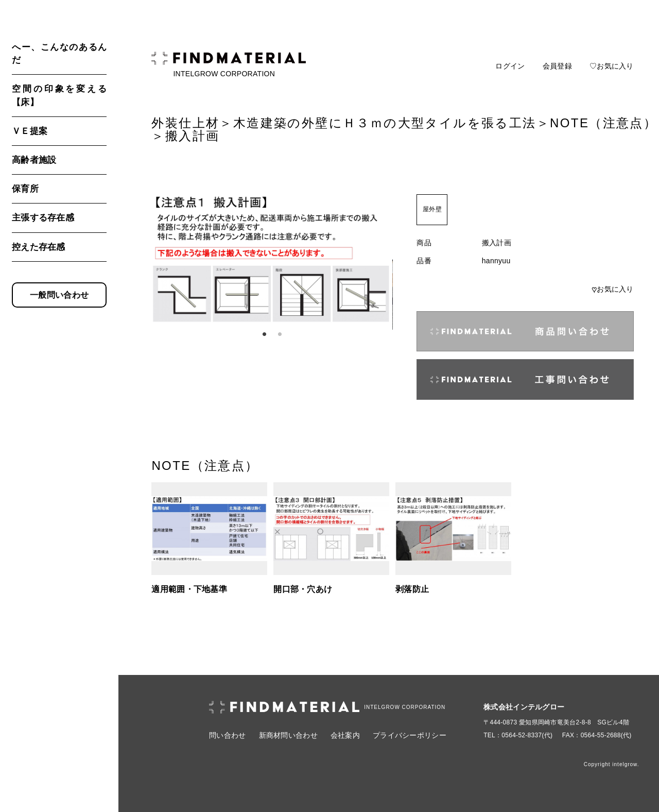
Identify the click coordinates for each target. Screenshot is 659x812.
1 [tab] (264, 334)
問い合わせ (227, 735)
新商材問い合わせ (288, 735)
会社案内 (345, 735)
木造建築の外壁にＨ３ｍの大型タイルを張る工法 (385, 123)
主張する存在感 (43, 218)
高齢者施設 (34, 160)
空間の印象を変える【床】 (59, 95)
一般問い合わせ (59, 295)
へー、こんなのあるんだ (59, 54)
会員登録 (557, 66)
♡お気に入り (612, 66)
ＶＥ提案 (30, 131)
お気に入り (613, 289)
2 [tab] (280, 334)
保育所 (25, 189)
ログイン (510, 66)
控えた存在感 (39, 247)
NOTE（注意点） (603, 123)
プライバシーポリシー (410, 735)
